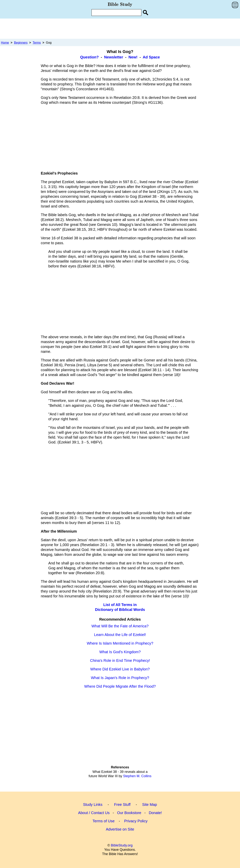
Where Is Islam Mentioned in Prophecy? (120, 643)
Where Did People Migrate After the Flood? (120, 686)
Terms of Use (103, 821)
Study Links (93, 805)
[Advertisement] (120, 28)
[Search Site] (145, 12)
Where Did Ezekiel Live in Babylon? (120, 669)
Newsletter (114, 57)
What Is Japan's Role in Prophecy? (120, 678)
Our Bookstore (129, 813)
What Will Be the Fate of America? (120, 626)
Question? (90, 57)
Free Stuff (122, 805)
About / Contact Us (94, 813)
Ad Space (151, 57)
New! (133, 57)
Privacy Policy (136, 821)
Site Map (150, 805)
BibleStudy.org (122, 845)
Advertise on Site (120, 829)
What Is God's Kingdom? (120, 652)
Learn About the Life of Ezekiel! (120, 635)
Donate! (155, 813)
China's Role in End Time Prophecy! (120, 661)
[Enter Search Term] (116, 13)
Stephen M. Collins (137, 776)
